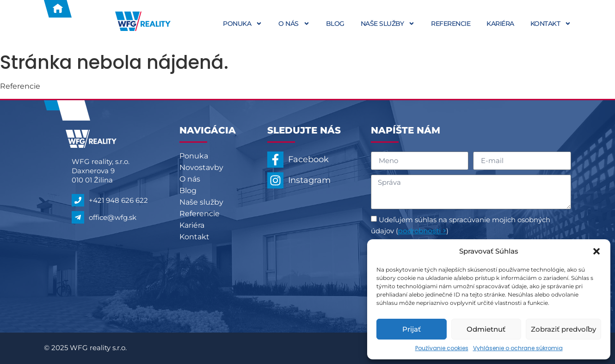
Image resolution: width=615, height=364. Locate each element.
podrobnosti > (422, 231)
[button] (597, 251)
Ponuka (243, 24)
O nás (294, 24)
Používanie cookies (442, 348)
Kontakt (551, 24)
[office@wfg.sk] (78, 217)
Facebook (308, 159)
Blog (335, 24)
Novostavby (201, 167)
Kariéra (500, 24)
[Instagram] (275, 180)
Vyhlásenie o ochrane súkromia (518, 348)
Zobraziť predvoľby (563, 329)
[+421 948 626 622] (78, 200)
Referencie (451, 24)
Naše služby (388, 24)
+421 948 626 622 (118, 200)
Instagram (309, 180)
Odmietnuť (486, 329)
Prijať (412, 329)
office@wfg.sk (113, 217)
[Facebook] (275, 160)
